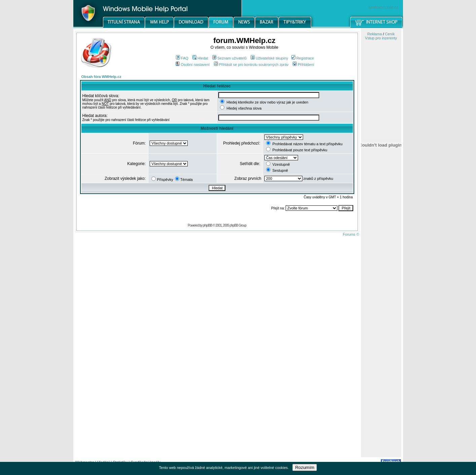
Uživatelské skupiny (269, 58)
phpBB (208, 225)
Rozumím (305, 467)
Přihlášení (303, 65)
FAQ (182, 58)
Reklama (375, 34)
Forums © (351, 234)
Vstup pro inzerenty (381, 38)
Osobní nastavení (193, 65)
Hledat (200, 58)
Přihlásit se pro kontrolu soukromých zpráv (251, 65)
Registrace (303, 58)
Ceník (390, 34)
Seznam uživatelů (229, 58)
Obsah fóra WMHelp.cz (101, 77)
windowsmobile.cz (383, 7)
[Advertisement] (381, 351)
